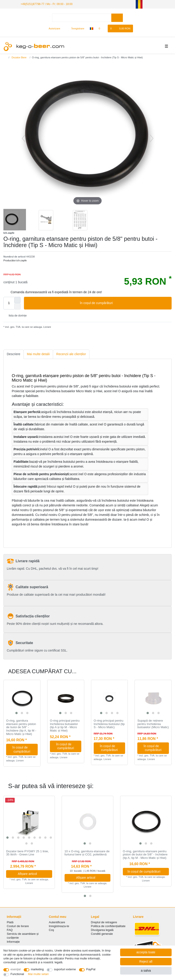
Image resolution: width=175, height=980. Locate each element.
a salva (146, 971)
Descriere (14, 354)
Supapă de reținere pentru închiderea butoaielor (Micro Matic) (153, 724)
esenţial (16, 969)
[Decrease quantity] (17, 306)
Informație (13, 942)
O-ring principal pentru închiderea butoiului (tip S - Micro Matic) (109, 724)
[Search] (117, 18)
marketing (37, 969)
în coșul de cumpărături (124, 303)
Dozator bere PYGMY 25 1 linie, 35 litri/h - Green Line (27, 853)
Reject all (146, 961)
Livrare (47, 327)
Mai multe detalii (38, 354)
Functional (17, 974)
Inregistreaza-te (59, 926)
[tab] (14, 354)
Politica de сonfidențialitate (108, 926)
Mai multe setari (38, 974)
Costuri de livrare (18, 926)
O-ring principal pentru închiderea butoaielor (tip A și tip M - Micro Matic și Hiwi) (65, 726)
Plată (10, 922)
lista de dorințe (16, 316)
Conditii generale (102, 934)
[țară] (91, 28)
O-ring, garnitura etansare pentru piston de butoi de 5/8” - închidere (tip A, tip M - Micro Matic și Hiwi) (21, 727)
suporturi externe (65, 969)
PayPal (91, 969)
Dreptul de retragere (104, 922)
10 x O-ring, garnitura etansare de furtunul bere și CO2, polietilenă (87, 853)
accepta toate (146, 952)
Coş (51, 930)
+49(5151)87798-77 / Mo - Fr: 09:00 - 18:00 (47, 4)
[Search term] (82, 18)
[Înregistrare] (75, 28)
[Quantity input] (9, 303)
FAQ (10, 930)
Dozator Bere (19, 57)
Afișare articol (33, 874)
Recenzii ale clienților (71, 354)
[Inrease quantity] (17, 300)
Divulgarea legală (102, 930)
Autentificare (57, 922)
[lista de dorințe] (102, 28)
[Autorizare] (52, 28)
